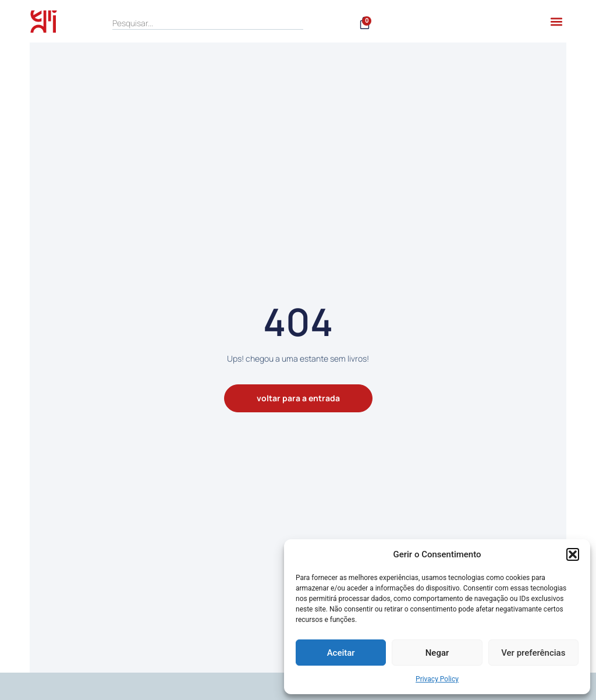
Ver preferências (533, 653)
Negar (437, 653)
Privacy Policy (437, 679)
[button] (573, 554)
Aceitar (341, 653)
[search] (208, 23)
